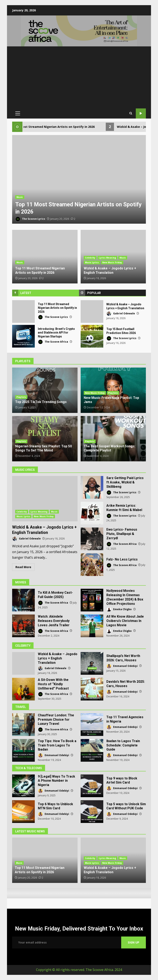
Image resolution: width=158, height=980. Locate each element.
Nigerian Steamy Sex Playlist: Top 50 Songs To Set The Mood (44, 448)
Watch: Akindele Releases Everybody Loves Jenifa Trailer (23, 626)
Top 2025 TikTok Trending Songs (45, 390)
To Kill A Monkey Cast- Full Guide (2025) (23, 600)
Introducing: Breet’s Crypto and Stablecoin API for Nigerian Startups (23, 336)
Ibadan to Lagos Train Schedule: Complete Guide (92, 750)
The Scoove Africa (53, 342)
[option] (79, 180)
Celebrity (90, 258)
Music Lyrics (92, 262)
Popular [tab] (94, 293)
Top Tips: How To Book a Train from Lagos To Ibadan (23, 750)
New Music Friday (112, 262)
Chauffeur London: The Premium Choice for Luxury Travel (23, 725)
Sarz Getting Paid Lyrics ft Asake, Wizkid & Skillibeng (92, 487)
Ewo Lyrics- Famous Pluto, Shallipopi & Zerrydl (92, 539)
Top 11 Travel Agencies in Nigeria (92, 725)
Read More (23, 567)
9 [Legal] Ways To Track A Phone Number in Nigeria (23, 786)
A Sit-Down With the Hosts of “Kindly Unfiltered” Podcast (23, 689)
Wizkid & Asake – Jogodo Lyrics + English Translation (92, 311)
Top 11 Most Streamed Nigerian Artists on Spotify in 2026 (79, 180)
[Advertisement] (79, 77)
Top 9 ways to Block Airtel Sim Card (92, 786)
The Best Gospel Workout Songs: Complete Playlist (110, 448)
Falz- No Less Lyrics (92, 565)
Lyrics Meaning (107, 258)
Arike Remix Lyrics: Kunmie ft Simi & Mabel (92, 513)
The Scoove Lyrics (30, 219)
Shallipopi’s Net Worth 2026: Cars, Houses (92, 663)
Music (20, 197)
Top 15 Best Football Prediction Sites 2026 (92, 336)
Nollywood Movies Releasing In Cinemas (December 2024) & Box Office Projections (92, 600)
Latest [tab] (26, 293)
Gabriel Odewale (121, 314)
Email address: (67, 942)
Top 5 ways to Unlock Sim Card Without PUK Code (92, 812)
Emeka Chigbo (119, 609)
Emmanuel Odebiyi (122, 666)
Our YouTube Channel (141, 113)
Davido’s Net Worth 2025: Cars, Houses (92, 689)
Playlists (21, 397)
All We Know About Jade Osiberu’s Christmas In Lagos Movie (92, 626)
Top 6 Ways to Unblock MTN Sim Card (23, 812)
